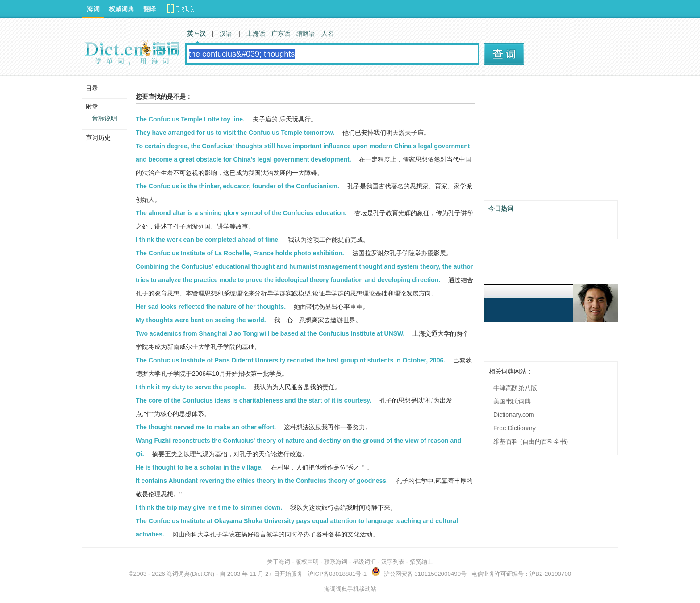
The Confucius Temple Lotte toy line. (190, 119)
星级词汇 (364, 562)
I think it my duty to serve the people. (191, 387)
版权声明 (307, 562)
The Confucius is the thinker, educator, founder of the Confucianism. (237, 186)
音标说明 (104, 118)
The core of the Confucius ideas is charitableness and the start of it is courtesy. (254, 400)
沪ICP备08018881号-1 (337, 574)
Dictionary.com (514, 415)
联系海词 (336, 562)
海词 (93, 9)
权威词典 (121, 9)
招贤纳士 (421, 562)
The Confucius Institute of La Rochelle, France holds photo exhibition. (240, 253)
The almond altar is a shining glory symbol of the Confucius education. (241, 213)
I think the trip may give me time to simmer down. (209, 507)
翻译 (150, 9)
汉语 (226, 33)
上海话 (256, 33)
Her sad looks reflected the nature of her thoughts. (211, 307)
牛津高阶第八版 (515, 388)
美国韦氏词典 (512, 401)
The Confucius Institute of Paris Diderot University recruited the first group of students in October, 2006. (290, 360)
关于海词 (279, 562)
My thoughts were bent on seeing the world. (201, 320)
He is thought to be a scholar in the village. (199, 467)
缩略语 (306, 33)
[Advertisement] (551, 141)
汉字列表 (393, 562)
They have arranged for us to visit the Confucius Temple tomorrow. (235, 133)
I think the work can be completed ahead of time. (208, 240)
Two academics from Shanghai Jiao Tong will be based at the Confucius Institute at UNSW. (270, 333)
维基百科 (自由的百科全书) (531, 441)
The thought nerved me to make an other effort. (206, 427)
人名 (328, 33)
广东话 (281, 33)
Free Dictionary (515, 428)
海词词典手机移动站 (350, 589)
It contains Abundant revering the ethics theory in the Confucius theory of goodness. (262, 481)
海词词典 (178, 574)
